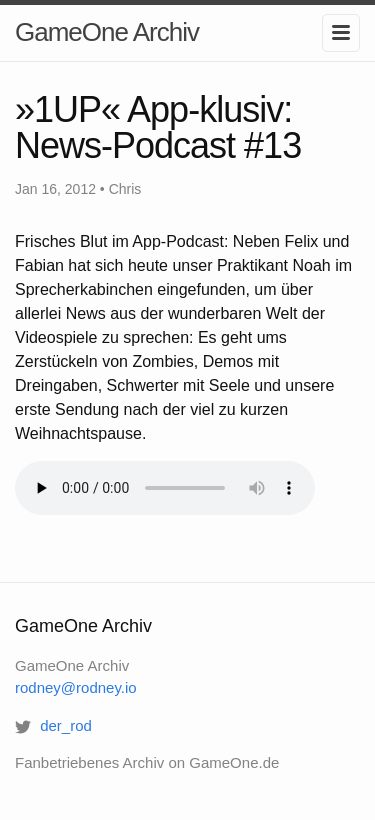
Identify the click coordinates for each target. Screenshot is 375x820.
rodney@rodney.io (76, 687)
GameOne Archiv (107, 32)
